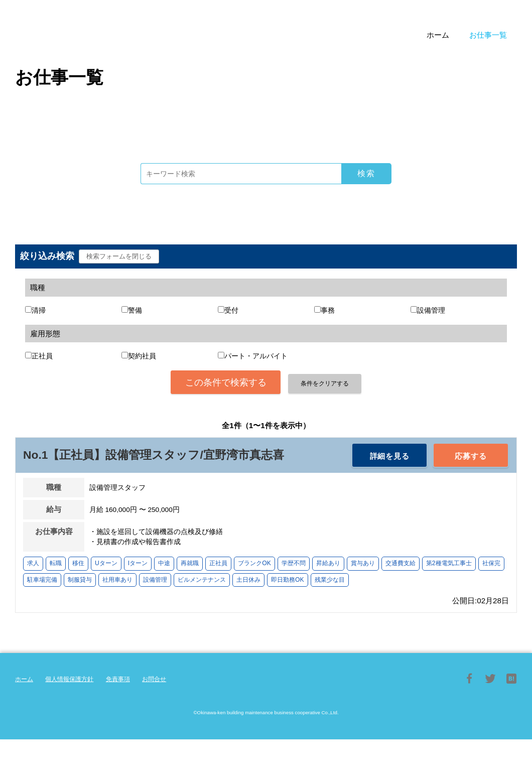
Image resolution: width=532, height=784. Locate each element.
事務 (328, 310)
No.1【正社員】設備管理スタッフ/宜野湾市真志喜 (154, 455)
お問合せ (154, 679)
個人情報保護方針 (69, 679)
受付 (231, 310)
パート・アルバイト (256, 356)
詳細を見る (390, 456)
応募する (471, 456)
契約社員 (142, 356)
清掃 (39, 310)
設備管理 (431, 310)
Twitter (490, 679)
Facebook (469, 679)
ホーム (24, 679)
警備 (135, 310)
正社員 (42, 356)
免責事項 (118, 679)
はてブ (511, 679)
